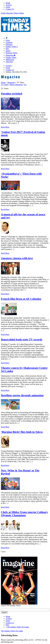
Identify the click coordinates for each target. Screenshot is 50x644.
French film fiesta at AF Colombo (21, 299)
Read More (5, 127)
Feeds (8, 7)
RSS (7, 625)
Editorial (9, 44)
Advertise (9, 62)
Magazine (11, 55)
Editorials (9, 13)
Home (8, 3)
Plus (7, 49)
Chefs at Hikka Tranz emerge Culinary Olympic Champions (24, 514)
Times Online (19, 13)
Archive (9, 5)
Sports (8, 51)
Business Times (12, 53)
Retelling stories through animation (22, 395)
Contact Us (10, 9)
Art (25, 85)
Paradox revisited (12, 93)
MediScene (10, 60)
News (8, 40)
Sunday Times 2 (12, 47)
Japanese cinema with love (17, 258)
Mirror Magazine (16, 85)
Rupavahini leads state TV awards (22, 339)
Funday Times (11, 57)
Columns (9, 42)
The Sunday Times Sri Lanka (17, 627)
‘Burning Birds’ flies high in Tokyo (22, 432)
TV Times (5, 85)
